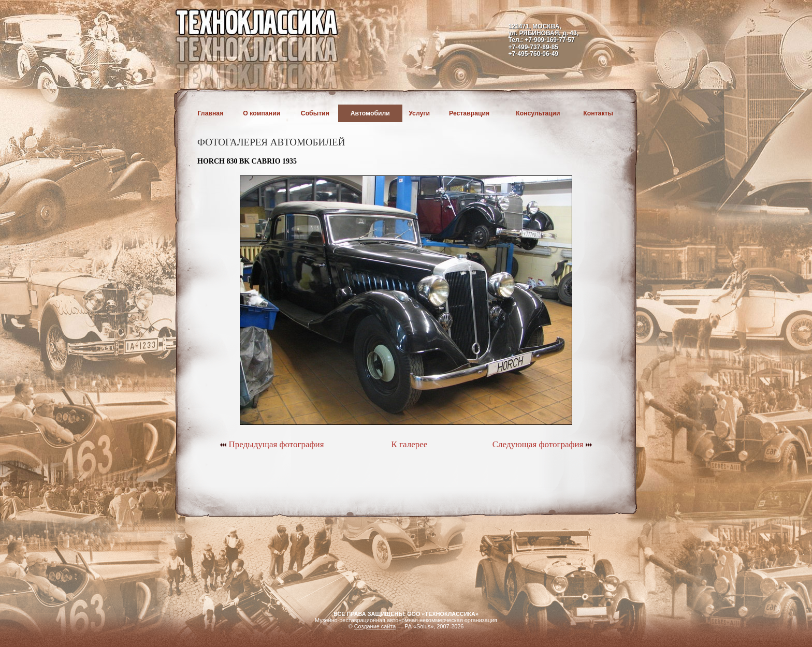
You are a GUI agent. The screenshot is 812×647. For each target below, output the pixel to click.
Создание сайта (375, 626)
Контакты (598, 113)
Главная (211, 113)
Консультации (538, 113)
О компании (262, 113)
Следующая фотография (542, 444)
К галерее (409, 444)
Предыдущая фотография (272, 444)
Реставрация (469, 113)
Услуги (419, 113)
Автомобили (370, 113)
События (315, 113)
